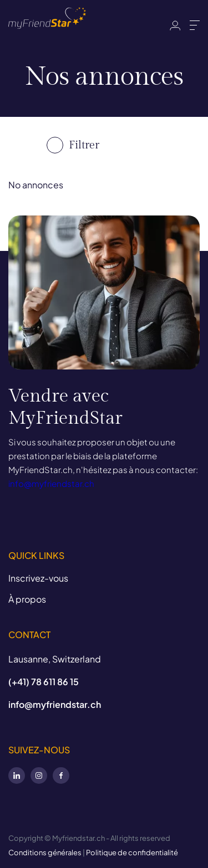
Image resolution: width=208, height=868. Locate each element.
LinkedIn (17, 775)
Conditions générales (45, 852)
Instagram (39, 775)
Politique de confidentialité (132, 852)
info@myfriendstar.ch (51, 483)
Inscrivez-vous (38, 578)
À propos (27, 599)
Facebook (61, 775)
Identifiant (175, 25)
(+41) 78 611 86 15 (44, 682)
